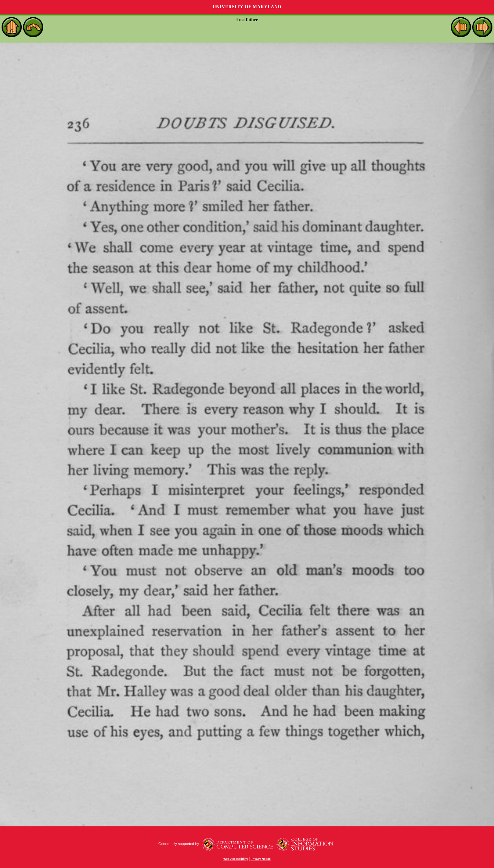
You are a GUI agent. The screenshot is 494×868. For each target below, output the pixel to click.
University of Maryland (247, 7)
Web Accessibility (236, 859)
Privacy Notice (261, 859)
